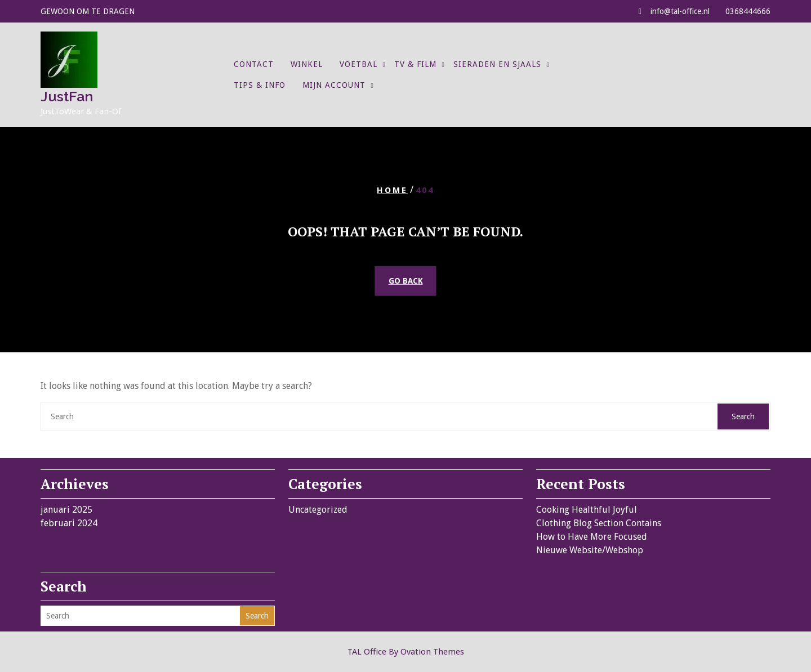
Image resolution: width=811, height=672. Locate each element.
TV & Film (415, 64)
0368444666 (748, 11)
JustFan (67, 96)
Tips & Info (260, 85)
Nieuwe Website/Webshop (590, 550)
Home (392, 190)
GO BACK (406, 281)
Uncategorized (318, 510)
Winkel (307, 64)
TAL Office (406, 652)
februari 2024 (69, 523)
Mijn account (334, 85)
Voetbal (358, 64)
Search (743, 416)
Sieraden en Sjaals (497, 64)
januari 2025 (66, 510)
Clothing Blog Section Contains (599, 523)
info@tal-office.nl (680, 11)
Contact (254, 64)
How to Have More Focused (592, 537)
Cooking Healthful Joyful (587, 510)
